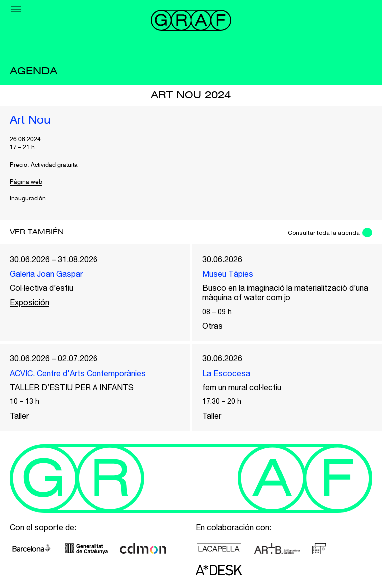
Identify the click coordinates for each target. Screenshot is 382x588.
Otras (213, 326)
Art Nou (30, 121)
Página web (26, 182)
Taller (19, 416)
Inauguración (28, 199)
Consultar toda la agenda (324, 233)
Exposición (30, 302)
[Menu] (16, 9)
